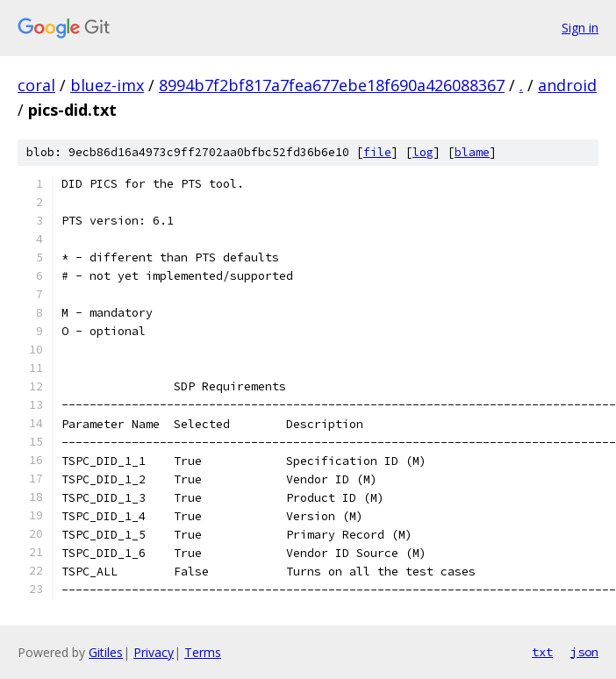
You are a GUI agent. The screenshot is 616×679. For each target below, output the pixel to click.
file (377, 152)
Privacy (154, 652)
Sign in (580, 28)
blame (472, 152)
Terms (203, 652)
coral (36, 85)
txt (542, 652)
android (567, 85)
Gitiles (106, 652)
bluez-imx (107, 85)
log (423, 152)
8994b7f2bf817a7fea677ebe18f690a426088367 (332, 85)
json (584, 652)
